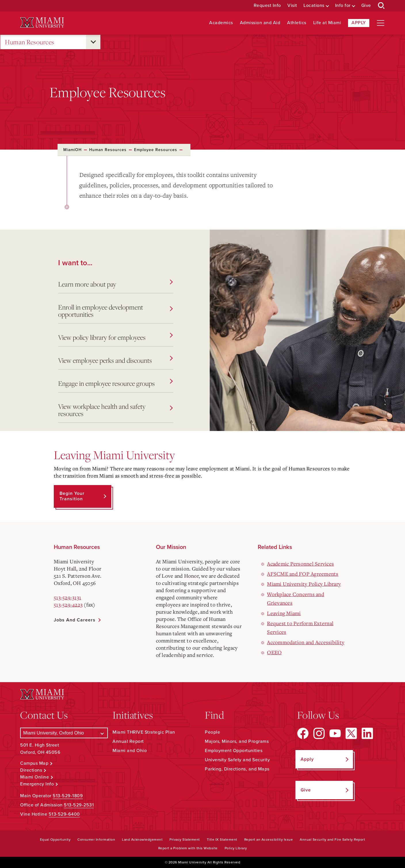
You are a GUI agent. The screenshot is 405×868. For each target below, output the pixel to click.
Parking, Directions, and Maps (237, 769)
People (212, 732)
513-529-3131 (67, 597)
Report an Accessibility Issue (269, 840)
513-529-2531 (79, 805)
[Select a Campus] (64, 733)
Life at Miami (327, 23)
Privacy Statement (185, 840)
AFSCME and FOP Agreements (303, 574)
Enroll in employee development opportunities (115, 311)
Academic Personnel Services (300, 564)
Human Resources (30, 42)
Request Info (267, 6)
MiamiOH (72, 150)
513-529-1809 (68, 796)
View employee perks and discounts (115, 360)
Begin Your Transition (72, 496)
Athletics (297, 23)
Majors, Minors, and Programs (237, 741)
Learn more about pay (115, 284)
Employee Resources (156, 150)
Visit (292, 6)
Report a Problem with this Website (188, 848)
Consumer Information (96, 840)
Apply (359, 23)
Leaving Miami (284, 613)
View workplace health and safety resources (115, 410)
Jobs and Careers (75, 620)
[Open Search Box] (381, 6)
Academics (221, 23)
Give (366, 6)
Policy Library (236, 848)
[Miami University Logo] (42, 23)
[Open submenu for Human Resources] (93, 42)
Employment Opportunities (234, 751)
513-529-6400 (64, 814)
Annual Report (128, 741)
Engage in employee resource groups (115, 383)
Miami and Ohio (130, 751)
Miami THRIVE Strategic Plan (144, 732)
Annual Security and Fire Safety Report (332, 840)
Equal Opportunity (55, 840)
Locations (314, 6)
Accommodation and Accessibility (306, 642)
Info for (343, 6)
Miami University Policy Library (304, 584)
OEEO (274, 652)
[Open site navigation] (381, 23)
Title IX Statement (222, 840)
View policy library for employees (115, 337)
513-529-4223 (68, 604)
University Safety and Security (237, 760)
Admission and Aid (260, 23)
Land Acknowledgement (142, 840)
